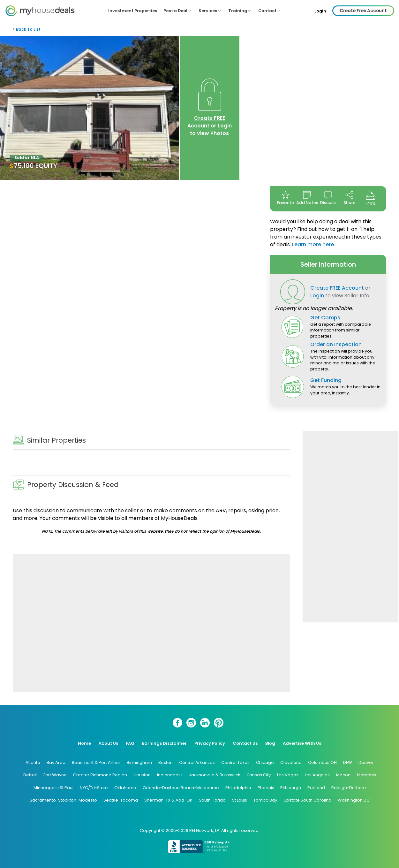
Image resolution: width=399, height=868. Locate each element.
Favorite (286, 198)
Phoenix (266, 788)
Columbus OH (322, 762)
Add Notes (307, 198)
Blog (270, 743)
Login (320, 11)
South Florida (212, 800)
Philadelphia (238, 788)
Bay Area (56, 762)
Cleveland (291, 762)
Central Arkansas (197, 762)
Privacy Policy (210, 743)
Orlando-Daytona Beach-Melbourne (181, 788)
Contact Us (245, 743)
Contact (270, 11)
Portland (316, 788)
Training (240, 11)
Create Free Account (363, 11)
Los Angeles (317, 775)
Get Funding (326, 380)
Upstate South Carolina (307, 800)
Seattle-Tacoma (121, 800)
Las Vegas (288, 775)
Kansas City (259, 775)
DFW (348, 762)
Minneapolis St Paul (53, 788)
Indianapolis (170, 775)
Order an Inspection (336, 344)
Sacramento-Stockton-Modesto (63, 800)
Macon (343, 775)
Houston (142, 775)
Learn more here (313, 244)
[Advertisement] (151, 623)
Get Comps (325, 318)
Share (350, 198)
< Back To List (27, 29)
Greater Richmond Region (100, 775)
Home (84, 743)
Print (371, 198)
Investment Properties (133, 11)
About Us (108, 743)
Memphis (366, 775)
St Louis (240, 800)
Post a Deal (178, 11)
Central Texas (235, 762)
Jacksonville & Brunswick (215, 775)
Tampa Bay (265, 800)
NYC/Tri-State (94, 788)
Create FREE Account (206, 122)
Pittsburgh (291, 788)
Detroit (30, 775)
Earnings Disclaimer (164, 743)
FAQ (130, 743)
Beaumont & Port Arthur (96, 762)
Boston (166, 762)
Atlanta (33, 762)
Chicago (265, 762)
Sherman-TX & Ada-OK (168, 800)
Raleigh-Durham (349, 788)
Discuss (328, 198)
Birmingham (139, 762)
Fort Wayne (55, 775)
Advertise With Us (302, 743)
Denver (366, 762)
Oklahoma (125, 788)
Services (210, 11)
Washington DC (354, 800)
